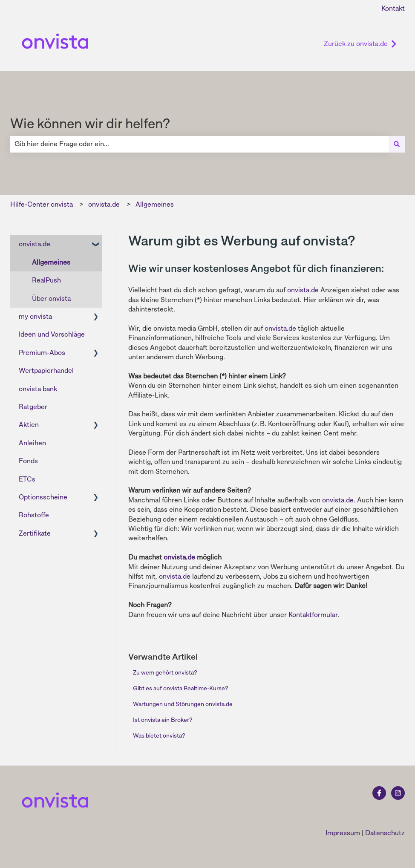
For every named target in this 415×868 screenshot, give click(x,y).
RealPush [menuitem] (46, 280)
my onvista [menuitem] (35, 316)
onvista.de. (339, 500)
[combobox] (199, 144)
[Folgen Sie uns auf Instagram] (398, 793)
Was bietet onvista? (159, 735)
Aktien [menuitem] (29, 425)
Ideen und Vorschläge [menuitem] (52, 334)
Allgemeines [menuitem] (51, 262)
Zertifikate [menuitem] (35, 533)
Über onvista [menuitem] (51, 298)
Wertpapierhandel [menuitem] (46, 371)
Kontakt (393, 8)
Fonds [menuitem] (28, 461)
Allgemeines (155, 204)
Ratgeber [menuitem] (33, 407)
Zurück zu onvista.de (360, 44)
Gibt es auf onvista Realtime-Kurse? (180, 688)
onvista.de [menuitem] (35, 244)
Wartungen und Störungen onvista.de (183, 704)
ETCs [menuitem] (27, 479)
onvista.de (104, 204)
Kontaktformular (313, 615)
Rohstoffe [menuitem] (34, 515)
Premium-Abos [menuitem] (42, 353)
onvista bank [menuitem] (38, 389)
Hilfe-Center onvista (42, 204)
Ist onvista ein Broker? (163, 720)
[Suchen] (397, 144)
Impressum (343, 833)
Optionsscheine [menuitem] (43, 497)
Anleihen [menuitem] (32, 443)
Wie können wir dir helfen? (90, 124)
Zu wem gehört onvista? (165, 672)
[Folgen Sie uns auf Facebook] (379, 793)
